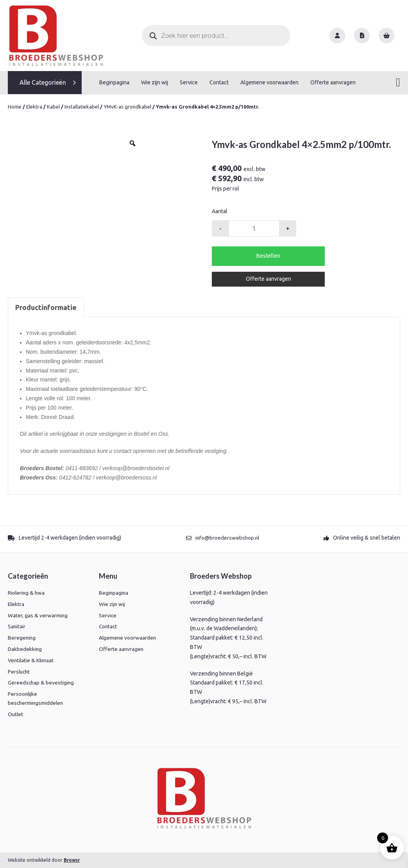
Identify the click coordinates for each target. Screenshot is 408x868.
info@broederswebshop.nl (227, 537)
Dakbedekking (25, 649)
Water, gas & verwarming (38, 615)
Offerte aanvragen (333, 82)
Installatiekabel (82, 106)
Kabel (53, 106)
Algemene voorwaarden (269, 82)
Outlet (16, 714)
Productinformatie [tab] (46, 307)
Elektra (34, 106)
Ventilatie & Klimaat (31, 660)
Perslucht (20, 671)
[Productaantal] (254, 228)
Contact (219, 82)
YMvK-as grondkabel (127, 106)
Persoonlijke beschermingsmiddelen (36, 698)
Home (15, 106)
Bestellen (268, 255)
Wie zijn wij (155, 82)
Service (189, 82)
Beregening (22, 637)
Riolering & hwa (27, 592)
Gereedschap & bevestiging (41, 682)
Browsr (72, 860)
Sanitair (17, 626)
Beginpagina (114, 82)
